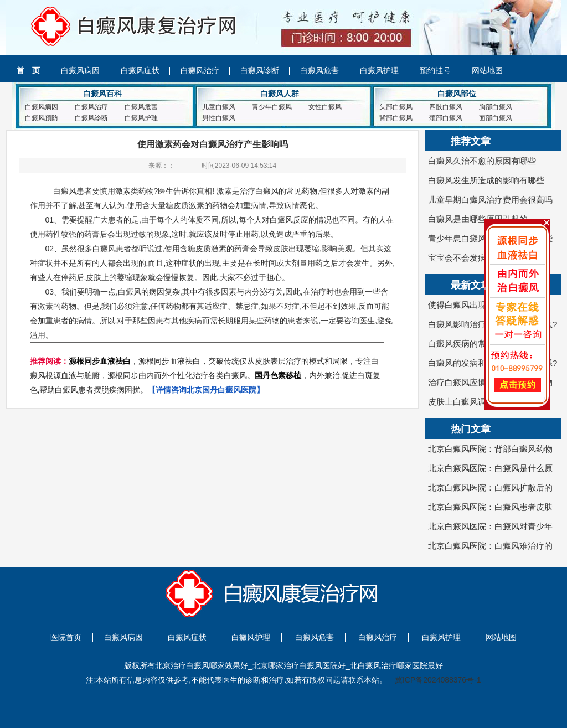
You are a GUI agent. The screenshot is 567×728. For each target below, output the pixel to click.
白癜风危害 (319, 70)
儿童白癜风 (219, 107)
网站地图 (487, 70)
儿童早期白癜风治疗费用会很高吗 (490, 200)
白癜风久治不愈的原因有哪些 (482, 161)
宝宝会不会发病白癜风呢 (474, 258)
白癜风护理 (379, 70)
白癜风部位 (457, 94)
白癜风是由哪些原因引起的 (478, 219)
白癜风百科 (102, 94)
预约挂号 (435, 70)
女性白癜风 (325, 107)
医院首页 (66, 637)
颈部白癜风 (446, 118)
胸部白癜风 (496, 107)
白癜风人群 (280, 94)
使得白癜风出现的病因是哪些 (482, 305)
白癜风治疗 (200, 70)
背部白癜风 (396, 118)
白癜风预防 (42, 118)
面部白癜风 (496, 118)
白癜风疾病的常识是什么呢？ (482, 344)
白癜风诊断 (260, 70)
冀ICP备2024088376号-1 (438, 680)
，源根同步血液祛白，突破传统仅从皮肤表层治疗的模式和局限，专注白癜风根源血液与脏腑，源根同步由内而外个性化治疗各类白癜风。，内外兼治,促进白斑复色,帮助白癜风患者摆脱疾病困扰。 (205, 375)
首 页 (28, 70)
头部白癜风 (396, 107)
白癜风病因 (80, 70)
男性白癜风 (219, 118)
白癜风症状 (140, 70)
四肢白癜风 (446, 107)
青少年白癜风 (272, 107)
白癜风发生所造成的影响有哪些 (486, 180)
